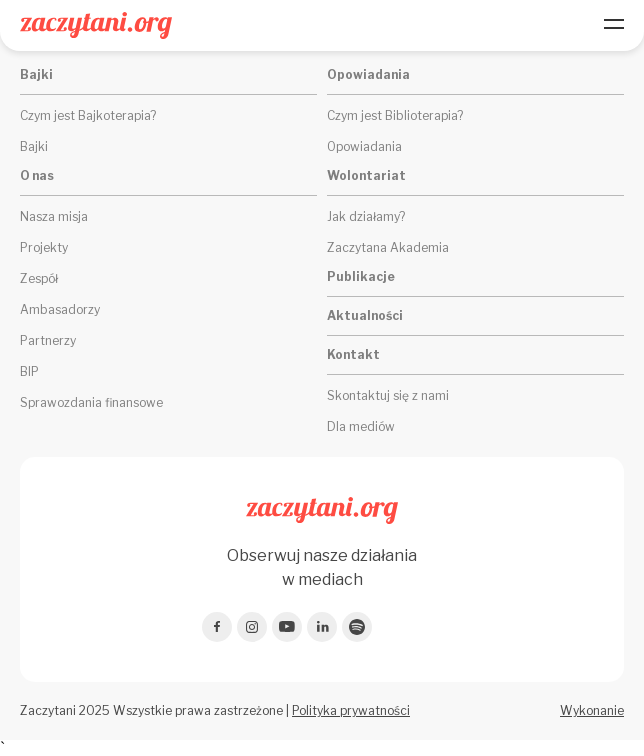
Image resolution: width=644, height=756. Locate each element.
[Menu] (614, 26)
